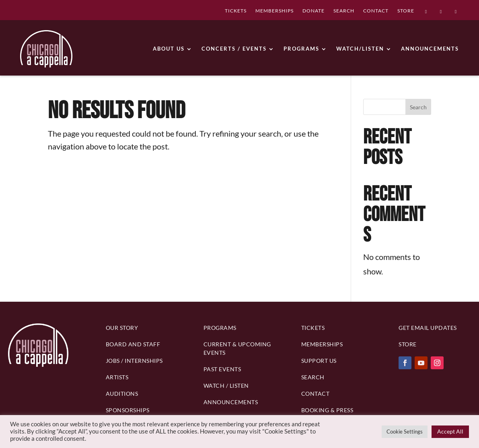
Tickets (313, 328)
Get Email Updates (428, 328)
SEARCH (344, 11)
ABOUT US (169, 49)
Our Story (122, 328)
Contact (316, 394)
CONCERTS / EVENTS (234, 49)
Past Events (222, 369)
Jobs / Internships (134, 361)
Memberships (322, 344)
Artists (117, 377)
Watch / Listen (226, 386)
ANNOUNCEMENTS (430, 49)
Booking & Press (327, 410)
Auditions (122, 394)
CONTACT (376, 11)
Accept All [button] (450, 431)
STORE (406, 11)
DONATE (314, 11)
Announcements (231, 402)
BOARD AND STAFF (133, 344)
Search (418, 107)
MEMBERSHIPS (274, 11)
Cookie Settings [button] (405, 432)
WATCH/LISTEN (360, 49)
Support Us (319, 361)
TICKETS (236, 11)
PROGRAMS (301, 49)
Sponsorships (128, 410)
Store (408, 344)
